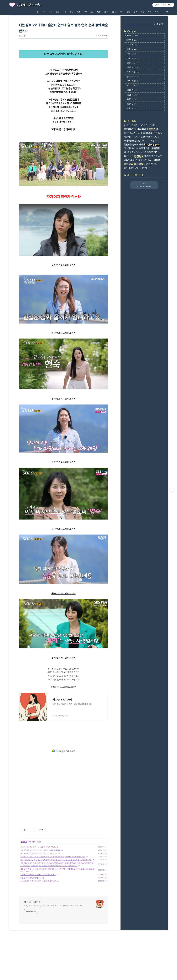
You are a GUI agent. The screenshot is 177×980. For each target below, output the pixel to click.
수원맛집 (155, 137)
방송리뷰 (22, 36)
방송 (99, 12)
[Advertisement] (63, 751)
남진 (136, 148)
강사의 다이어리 (29, 5)
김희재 (139, 133)
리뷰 (85, 12)
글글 (92, 12)
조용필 (142, 125)
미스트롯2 (149, 156)
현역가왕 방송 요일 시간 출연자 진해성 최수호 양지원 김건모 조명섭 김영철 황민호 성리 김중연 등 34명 (56, 860)
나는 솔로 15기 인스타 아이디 (31, 878)
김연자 (137, 168)
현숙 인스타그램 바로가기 (64, 399)
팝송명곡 (132, 86)
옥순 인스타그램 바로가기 (64, 265)
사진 (143, 12)
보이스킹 (128, 141)
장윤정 (147, 164)
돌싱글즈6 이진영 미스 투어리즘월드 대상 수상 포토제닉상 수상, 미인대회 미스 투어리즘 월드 (53, 857)
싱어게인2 (158, 133)
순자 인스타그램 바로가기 (64, 594)
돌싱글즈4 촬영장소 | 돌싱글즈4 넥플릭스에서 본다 (38, 875)
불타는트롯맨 (130, 133)
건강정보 (132, 58)
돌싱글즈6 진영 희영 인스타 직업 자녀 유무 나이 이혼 (39, 853)
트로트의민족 (150, 141)
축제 (51, 12)
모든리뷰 (158, 156)
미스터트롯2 (142, 129)
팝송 (129, 12)
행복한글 (132, 67)
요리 (122, 12)
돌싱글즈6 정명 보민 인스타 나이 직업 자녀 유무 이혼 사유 (40, 850)
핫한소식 (132, 49)
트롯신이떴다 (136, 160)
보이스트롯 (148, 133)
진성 (147, 125)
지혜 (149, 12)
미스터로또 (146, 168)
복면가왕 (153, 129)
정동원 (157, 160)
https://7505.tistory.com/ (63, 687)
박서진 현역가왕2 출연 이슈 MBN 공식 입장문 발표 (38, 847)
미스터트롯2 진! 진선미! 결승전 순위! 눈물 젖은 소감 (38, 881)
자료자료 (132, 40)
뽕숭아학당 (129, 152)
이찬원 (146, 160)
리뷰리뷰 (132, 81)
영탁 (134, 129)
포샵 (151, 160)
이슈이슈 (132, 54)
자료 (44, 12)
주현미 (142, 148)
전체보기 (131, 36)
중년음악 (133, 72)
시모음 (157, 152)
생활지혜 (132, 99)
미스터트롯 (129, 148)
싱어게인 (134, 125)
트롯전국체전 (145, 137)
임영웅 (150, 152)
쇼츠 (156, 12)
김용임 (148, 148)
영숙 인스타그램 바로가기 (64, 529)
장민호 (154, 164)
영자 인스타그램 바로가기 (64, 462)
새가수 (153, 125)
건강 (71, 12)
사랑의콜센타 (153, 145)
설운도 (135, 145)
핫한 (58, 12)
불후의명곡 (129, 168)
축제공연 (132, 45)
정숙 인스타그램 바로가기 (64, 333)
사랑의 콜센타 (140, 152)
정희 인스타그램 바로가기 (64, 658)
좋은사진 (132, 104)
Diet (78, 12)
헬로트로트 (129, 156)
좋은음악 (133, 77)
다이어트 (132, 90)
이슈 (64, 12)
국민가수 (128, 145)
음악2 (114, 12)
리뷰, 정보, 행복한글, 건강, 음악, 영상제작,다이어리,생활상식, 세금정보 (53, 906)
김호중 (127, 160)
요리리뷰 (132, 108)
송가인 (127, 125)
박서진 (142, 145)
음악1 (106, 12)
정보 (136, 12)
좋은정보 (132, 95)
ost (142, 141)
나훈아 (135, 137)
